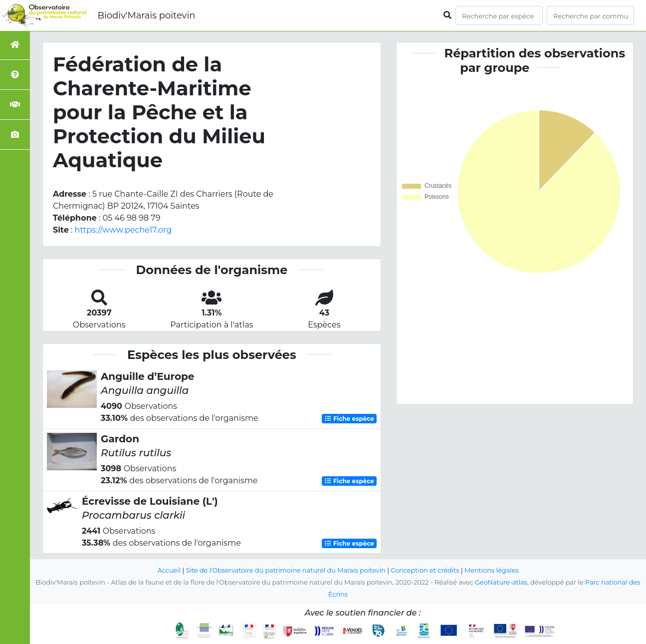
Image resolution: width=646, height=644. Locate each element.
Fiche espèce (349, 419)
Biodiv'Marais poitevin (146, 15)
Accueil (169, 570)
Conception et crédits (425, 570)
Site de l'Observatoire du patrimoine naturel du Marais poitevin (286, 570)
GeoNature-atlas (501, 582)
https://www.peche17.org (123, 230)
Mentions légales (491, 570)
